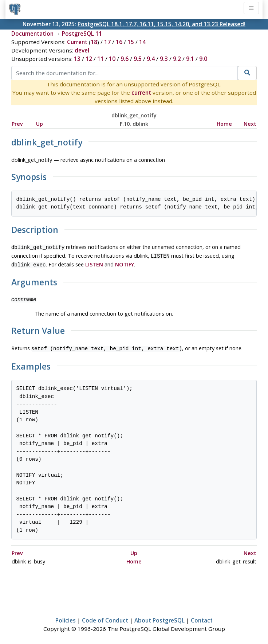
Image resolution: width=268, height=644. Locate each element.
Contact (202, 617)
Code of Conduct (105, 617)
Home (224, 124)
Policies (66, 617)
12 (89, 59)
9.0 (203, 59)
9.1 (190, 59)
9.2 (177, 59)
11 (100, 59)
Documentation (32, 34)
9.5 (138, 59)
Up (40, 124)
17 (107, 42)
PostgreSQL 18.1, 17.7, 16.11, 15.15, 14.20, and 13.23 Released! (161, 24)
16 (119, 42)
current (141, 93)
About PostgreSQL (159, 617)
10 (112, 59)
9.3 (164, 59)
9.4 (151, 59)
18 (94, 42)
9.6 (125, 59)
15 (131, 42)
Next (250, 124)
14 (142, 42)
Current (77, 42)
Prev (17, 124)
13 (77, 59)
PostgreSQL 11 (82, 34)
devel (82, 50)
